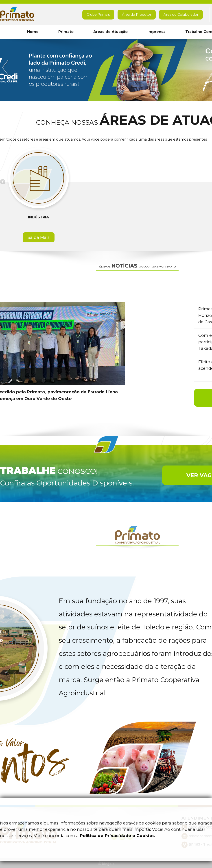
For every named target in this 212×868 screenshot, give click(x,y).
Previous (6, 68)
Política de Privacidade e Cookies (117, 836)
